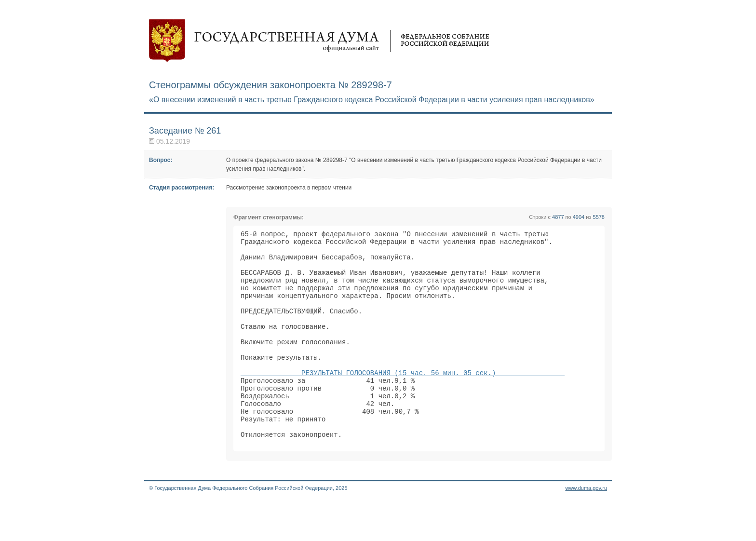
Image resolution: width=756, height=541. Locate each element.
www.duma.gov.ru (586, 528)
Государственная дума (319, 41)
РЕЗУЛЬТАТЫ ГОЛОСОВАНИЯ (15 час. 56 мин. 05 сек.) (403, 400)
